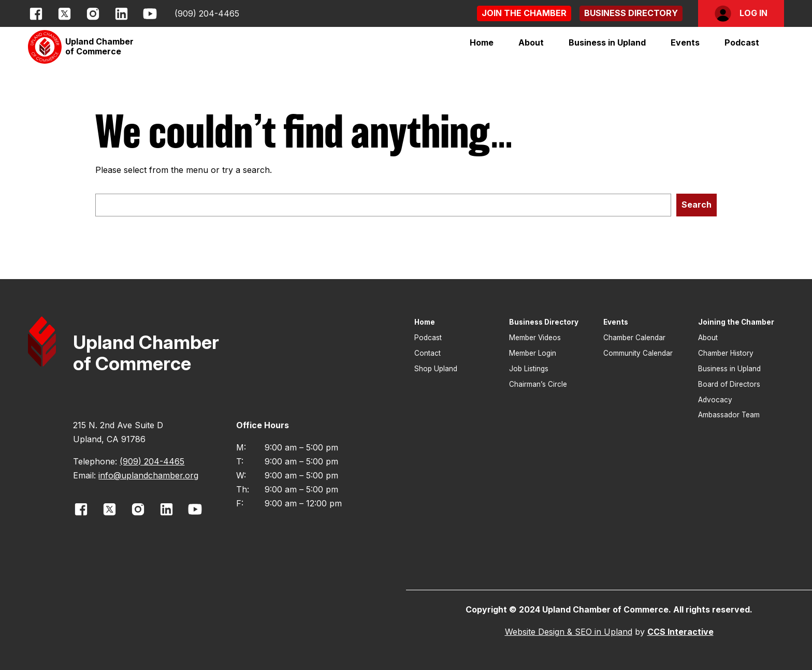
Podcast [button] (742, 42)
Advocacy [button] (715, 400)
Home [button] (482, 42)
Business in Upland (607, 42)
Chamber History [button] (726, 353)
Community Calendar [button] (638, 353)
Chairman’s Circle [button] (538, 384)
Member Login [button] (533, 353)
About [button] (708, 338)
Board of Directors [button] (729, 384)
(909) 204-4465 (207, 13)
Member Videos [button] (535, 338)
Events (685, 42)
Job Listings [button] (529, 369)
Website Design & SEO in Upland (569, 632)
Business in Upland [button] (729, 369)
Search (697, 205)
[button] (524, 13)
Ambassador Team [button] (729, 415)
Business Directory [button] (544, 322)
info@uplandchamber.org (148, 475)
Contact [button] (427, 353)
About (531, 42)
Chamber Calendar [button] (634, 338)
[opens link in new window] (36, 14)
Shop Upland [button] (436, 369)
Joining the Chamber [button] (736, 322)
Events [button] (616, 322)
